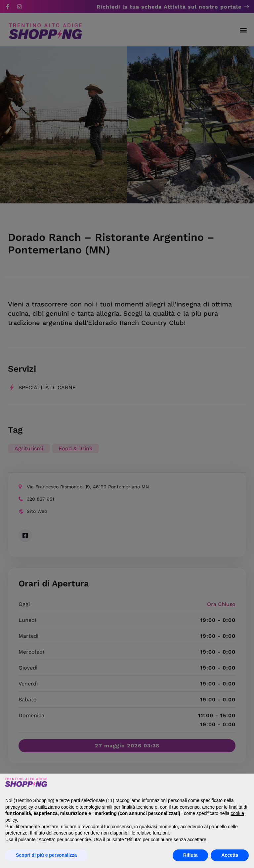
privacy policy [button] (19, 807)
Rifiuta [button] (190, 855)
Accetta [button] (230, 855)
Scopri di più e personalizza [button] (46, 855)
